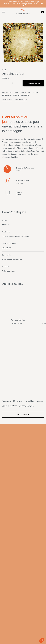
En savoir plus (7, 100)
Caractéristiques (21, 100)
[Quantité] (12, 83)
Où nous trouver (23, 415)
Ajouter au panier (34, 83)
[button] (42, 640)
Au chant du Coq (18, 320)
